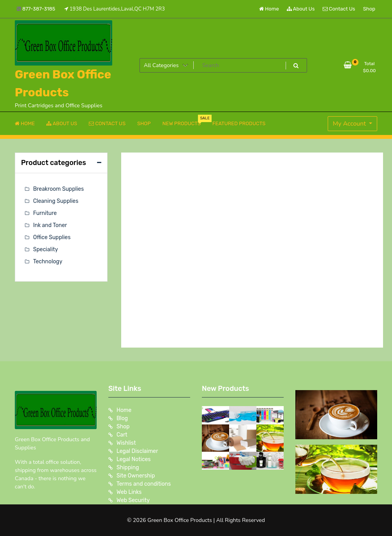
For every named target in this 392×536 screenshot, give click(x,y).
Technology (48, 262)
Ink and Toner (50, 225)
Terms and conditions (144, 484)
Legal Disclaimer (137, 451)
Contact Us (339, 9)
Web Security (133, 500)
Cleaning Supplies (56, 201)
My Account (350, 124)
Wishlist (126, 443)
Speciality (46, 249)
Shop (369, 9)
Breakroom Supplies (58, 189)
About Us (301, 9)
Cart (122, 435)
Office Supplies (52, 237)
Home (269, 9)
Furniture (45, 213)
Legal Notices (134, 459)
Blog (122, 418)
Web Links (129, 492)
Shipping (128, 468)
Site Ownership (136, 476)
